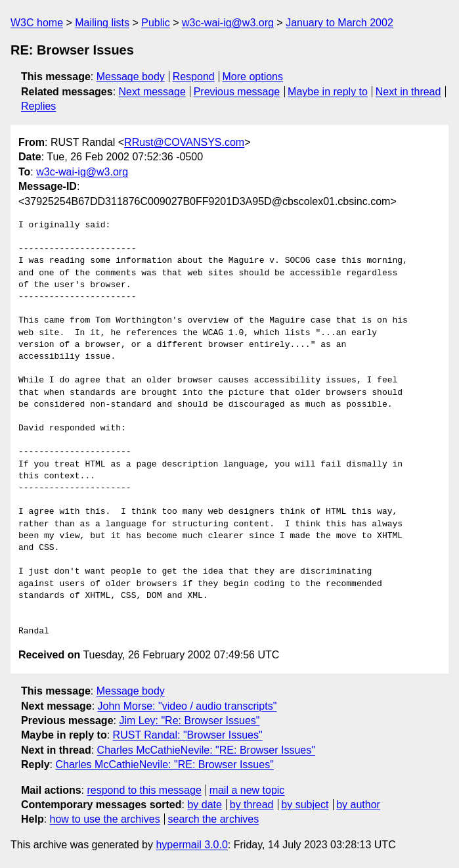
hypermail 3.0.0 (191, 845)
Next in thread (408, 92)
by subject (305, 805)
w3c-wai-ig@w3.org (228, 23)
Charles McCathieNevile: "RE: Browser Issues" (206, 750)
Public (156, 23)
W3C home (37, 23)
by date (204, 805)
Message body (131, 77)
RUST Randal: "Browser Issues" (188, 735)
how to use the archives (105, 819)
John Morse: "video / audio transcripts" (187, 706)
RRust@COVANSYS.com (184, 142)
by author (358, 805)
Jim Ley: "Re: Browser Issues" (189, 720)
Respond (194, 77)
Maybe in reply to (328, 92)
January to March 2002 (339, 23)
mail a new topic (247, 790)
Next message (152, 92)
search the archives (214, 819)
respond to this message (144, 790)
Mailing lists (102, 23)
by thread (252, 805)
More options (253, 77)
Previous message (237, 92)
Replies (38, 106)
